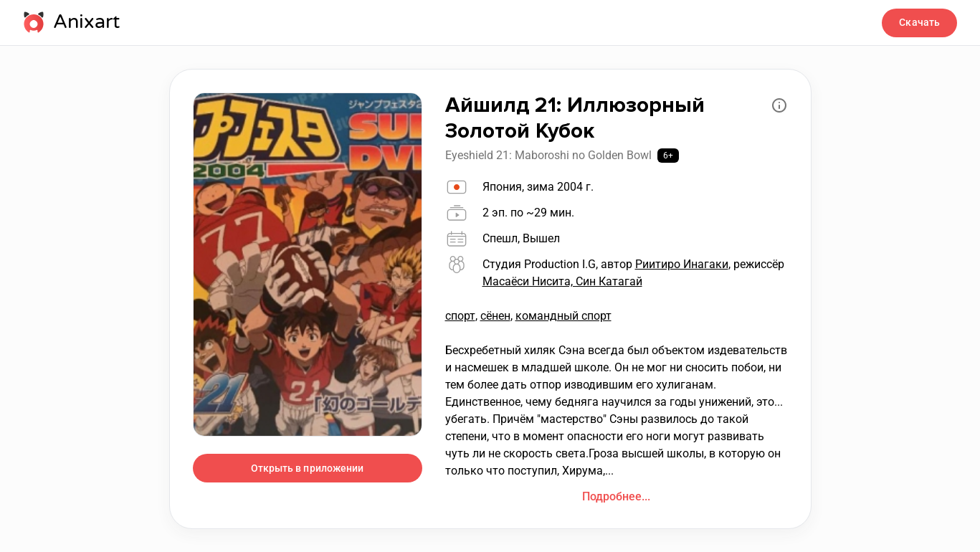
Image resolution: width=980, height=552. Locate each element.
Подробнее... (616, 496)
